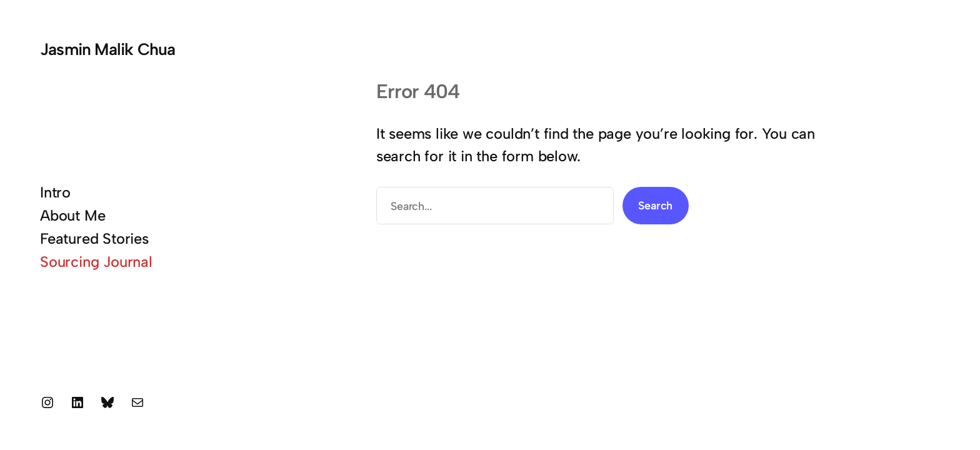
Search (655, 205)
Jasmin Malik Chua (107, 49)
